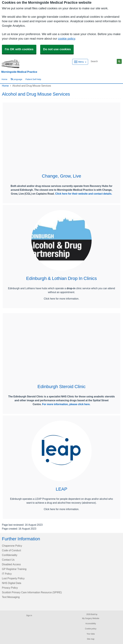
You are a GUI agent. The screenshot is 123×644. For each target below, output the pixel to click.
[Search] (103, 61)
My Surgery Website (91, 618)
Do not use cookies (57, 49)
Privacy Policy (10, 588)
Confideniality (10, 555)
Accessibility (91, 624)
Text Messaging (11, 597)
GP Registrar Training (14, 569)
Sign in (29, 616)
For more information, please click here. (66, 404)
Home (5, 86)
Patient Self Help (33, 79)
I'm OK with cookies (19, 49)
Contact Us (8, 560)
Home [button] (4, 79)
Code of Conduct (11, 550)
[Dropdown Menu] (80, 62)
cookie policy (66, 39)
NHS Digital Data (12, 583)
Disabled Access (11, 564)
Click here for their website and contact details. (84, 194)
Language (16, 79)
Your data (91, 634)
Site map (91, 639)
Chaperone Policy (12, 546)
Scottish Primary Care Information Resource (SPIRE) (32, 592)
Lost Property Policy (13, 578)
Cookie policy (91, 629)
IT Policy (7, 574)
